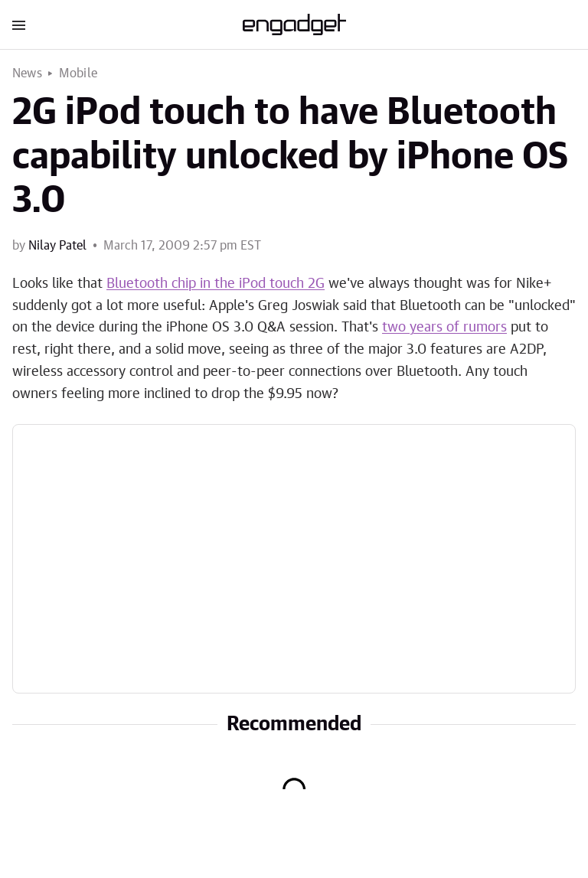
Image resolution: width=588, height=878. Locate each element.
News (27, 73)
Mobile (78, 73)
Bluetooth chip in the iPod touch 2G (216, 284)
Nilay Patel (57, 246)
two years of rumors (444, 328)
